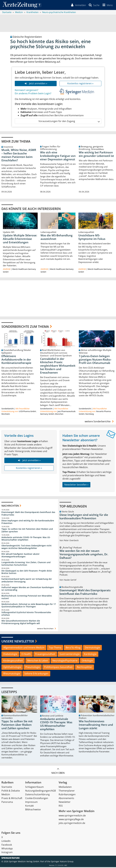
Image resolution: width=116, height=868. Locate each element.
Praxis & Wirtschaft (12, 799)
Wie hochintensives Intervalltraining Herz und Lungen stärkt (96, 726)
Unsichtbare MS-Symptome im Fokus (92, 238)
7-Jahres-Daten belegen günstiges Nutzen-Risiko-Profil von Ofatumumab (95, 360)
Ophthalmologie (12, 668)
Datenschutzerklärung (37, 795)
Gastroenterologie (70, 655)
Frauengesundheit (45, 655)
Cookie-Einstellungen (37, 799)
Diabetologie (10, 655)
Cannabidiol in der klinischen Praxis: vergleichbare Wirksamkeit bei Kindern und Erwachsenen (58, 366)
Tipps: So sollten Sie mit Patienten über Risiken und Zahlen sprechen (27, 531)
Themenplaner (67, 792)
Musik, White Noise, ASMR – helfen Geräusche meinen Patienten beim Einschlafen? (19, 156)
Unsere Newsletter (18, 642)
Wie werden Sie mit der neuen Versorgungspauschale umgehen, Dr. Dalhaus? (84, 555)
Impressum (31, 803)
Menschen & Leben (38, 661)
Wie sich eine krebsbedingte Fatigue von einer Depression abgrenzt (58, 157)
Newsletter (65, 803)
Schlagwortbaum (34, 788)
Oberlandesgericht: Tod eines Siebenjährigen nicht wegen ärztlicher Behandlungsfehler (27, 548)
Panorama (7, 803)
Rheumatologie (12, 674)
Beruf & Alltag (73, 648)
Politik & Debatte (11, 792)
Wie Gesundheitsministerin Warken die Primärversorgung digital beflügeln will (21, 623)
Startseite (7, 788)
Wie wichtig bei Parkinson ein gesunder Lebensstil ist (96, 155)
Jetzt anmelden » (36, 84)
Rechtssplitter (85, 668)
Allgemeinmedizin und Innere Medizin (24, 648)
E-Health (26, 655)
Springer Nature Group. (62, 862)
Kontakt (29, 807)
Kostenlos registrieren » (80, 84)
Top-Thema (55, 648)
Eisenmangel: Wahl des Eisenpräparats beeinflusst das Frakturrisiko (28, 514)
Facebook (7, 846)
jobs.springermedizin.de (72, 824)
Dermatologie (92, 648)
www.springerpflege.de (71, 820)
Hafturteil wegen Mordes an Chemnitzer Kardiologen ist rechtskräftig (28, 589)
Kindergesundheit (13, 661)
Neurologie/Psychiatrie (65, 661)
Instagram (7, 853)
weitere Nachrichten (47, 629)
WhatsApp (7, 849)
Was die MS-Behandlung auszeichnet (57, 238)
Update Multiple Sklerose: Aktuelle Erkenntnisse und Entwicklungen (20, 240)
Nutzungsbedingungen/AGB (40, 792)
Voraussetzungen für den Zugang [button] (69, 122)
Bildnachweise (33, 810)
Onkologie (87, 661)
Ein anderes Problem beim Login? (33, 94)
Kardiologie (90, 655)
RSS (61, 807)
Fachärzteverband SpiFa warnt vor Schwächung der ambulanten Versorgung (27, 581)
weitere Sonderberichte (100, 422)
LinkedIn (6, 842)
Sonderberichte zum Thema (25, 327)
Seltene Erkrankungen (36, 674)
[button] (107, 5)
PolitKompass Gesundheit (58, 668)
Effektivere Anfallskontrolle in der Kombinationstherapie (16, 360)
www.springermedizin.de (72, 816)
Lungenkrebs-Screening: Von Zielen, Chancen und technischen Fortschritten (26, 564)
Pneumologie (33, 668)
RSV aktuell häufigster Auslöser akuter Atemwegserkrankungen (20, 556)
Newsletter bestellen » (76, 485)
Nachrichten (10, 507)
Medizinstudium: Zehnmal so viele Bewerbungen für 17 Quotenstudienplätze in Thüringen (29, 606)
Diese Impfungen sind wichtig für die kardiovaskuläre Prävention (28, 523)
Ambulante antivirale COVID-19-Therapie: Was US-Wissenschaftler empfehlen (26, 539)
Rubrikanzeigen (67, 795)
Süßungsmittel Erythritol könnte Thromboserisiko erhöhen (26, 614)
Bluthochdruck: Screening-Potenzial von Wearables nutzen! (27, 598)
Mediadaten (65, 788)
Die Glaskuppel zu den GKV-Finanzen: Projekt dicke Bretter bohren (27, 573)
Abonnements (66, 799)
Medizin (6, 795)
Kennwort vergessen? (27, 91)
